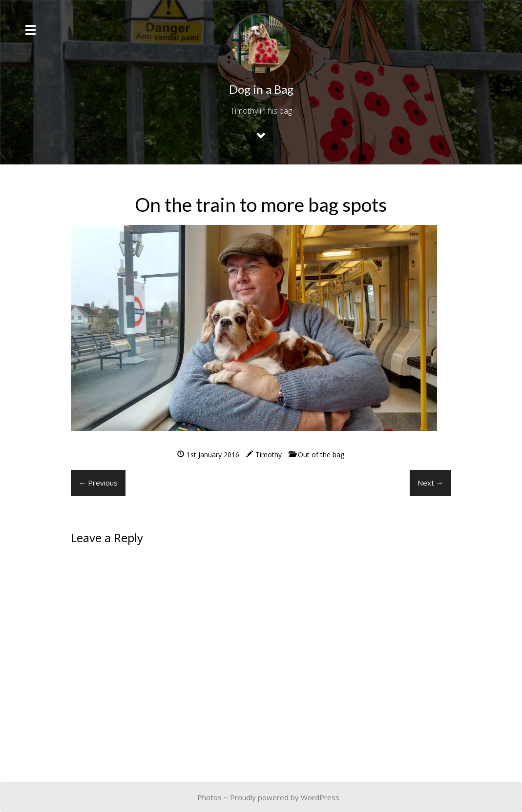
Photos (209, 797)
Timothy (269, 455)
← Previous (98, 483)
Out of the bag (321, 455)
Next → (430, 483)
